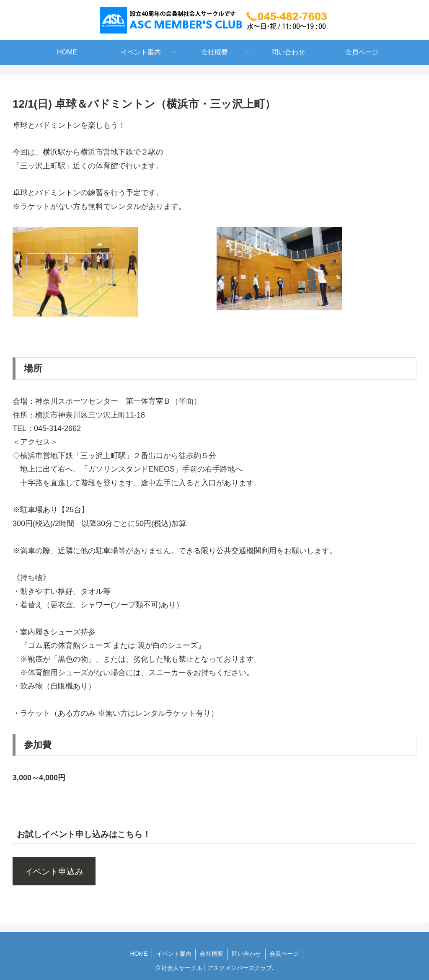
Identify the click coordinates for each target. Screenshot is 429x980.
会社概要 (212, 954)
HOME (138, 954)
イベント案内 (173, 954)
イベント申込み (54, 872)
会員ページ (285, 954)
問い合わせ (247, 954)
